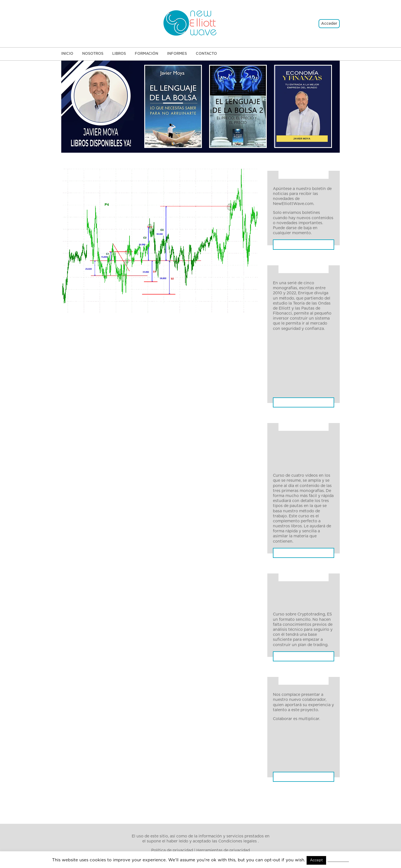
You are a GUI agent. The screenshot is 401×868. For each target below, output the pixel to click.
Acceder (329, 24)
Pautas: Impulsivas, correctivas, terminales (304, 405)
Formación (146, 54)
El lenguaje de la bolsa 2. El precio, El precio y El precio (300, 763)
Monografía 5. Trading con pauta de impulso (298, 394)
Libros (119, 54)
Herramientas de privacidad (223, 850)
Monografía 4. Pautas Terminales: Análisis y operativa (294, 379)
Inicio (67, 54)
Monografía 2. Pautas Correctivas (293, 352)
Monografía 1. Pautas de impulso (296, 340)
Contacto (206, 54)
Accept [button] (316, 860)
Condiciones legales (238, 842)
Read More (338, 860)
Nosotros (93, 54)
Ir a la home (160, 200)
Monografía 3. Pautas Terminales (293, 364)
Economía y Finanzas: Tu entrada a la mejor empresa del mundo (303, 777)
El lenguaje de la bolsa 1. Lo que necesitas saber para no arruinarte (300, 748)
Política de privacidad (172, 850)
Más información (304, 671)
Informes (177, 54)
